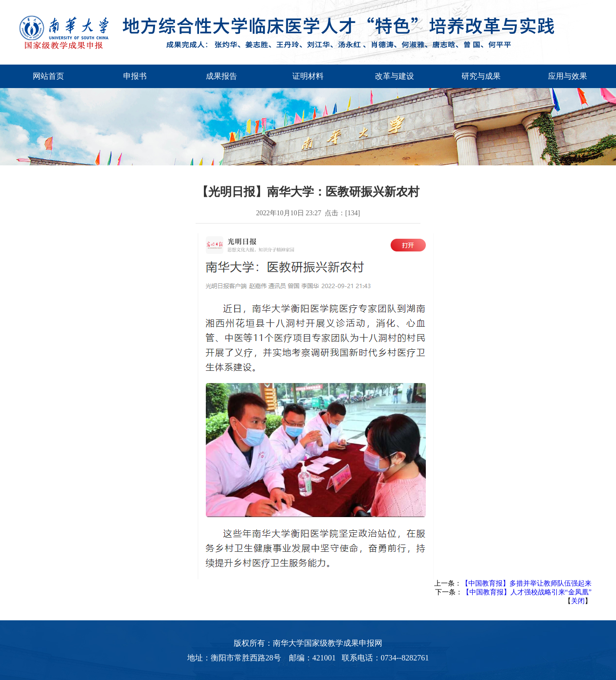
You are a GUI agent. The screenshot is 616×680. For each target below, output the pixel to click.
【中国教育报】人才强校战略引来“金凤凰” (527, 592)
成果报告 (221, 76)
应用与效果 (568, 76)
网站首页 (48, 76)
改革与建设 (395, 76)
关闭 (578, 601)
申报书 (135, 76)
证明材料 (308, 76)
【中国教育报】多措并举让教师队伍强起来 (527, 583)
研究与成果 (481, 76)
